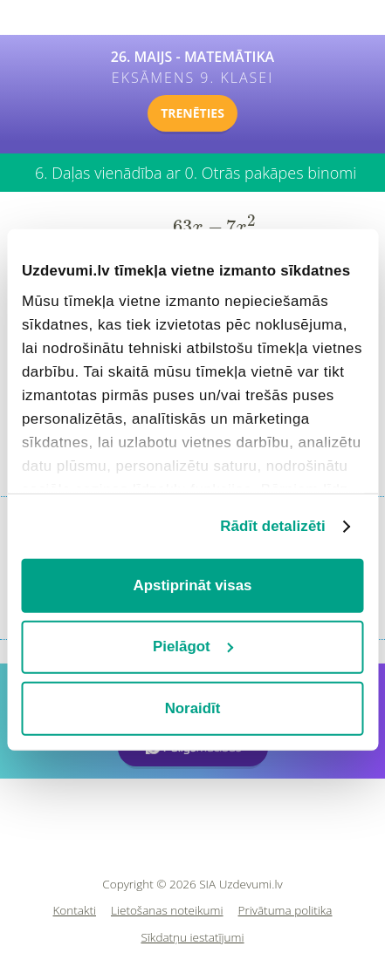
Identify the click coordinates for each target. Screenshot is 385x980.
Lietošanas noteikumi (167, 911)
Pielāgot (193, 647)
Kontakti (75, 911)
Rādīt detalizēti (273, 526)
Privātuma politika (285, 911)
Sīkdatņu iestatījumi (192, 938)
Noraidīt (193, 708)
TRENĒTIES (192, 113)
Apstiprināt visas (193, 585)
